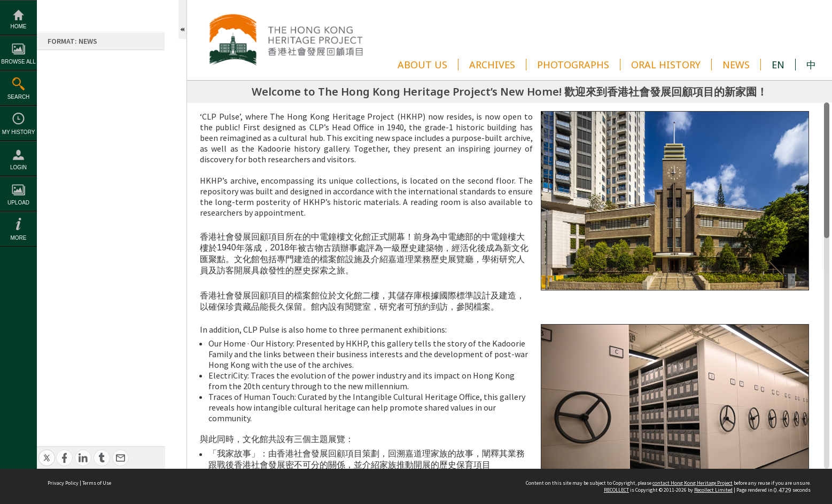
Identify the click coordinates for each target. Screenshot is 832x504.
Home (19, 26)
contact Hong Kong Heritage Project (693, 483)
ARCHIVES (492, 65)
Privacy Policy (63, 483)
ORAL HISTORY (666, 65)
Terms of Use (97, 483)
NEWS (736, 65)
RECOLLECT (616, 490)
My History (19, 132)
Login (18, 167)
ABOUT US (422, 65)
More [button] (19, 238)
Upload (18, 203)
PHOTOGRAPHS (573, 65)
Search (19, 97)
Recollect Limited (713, 490)
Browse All (18, 62)
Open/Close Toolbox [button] (182, 19)
